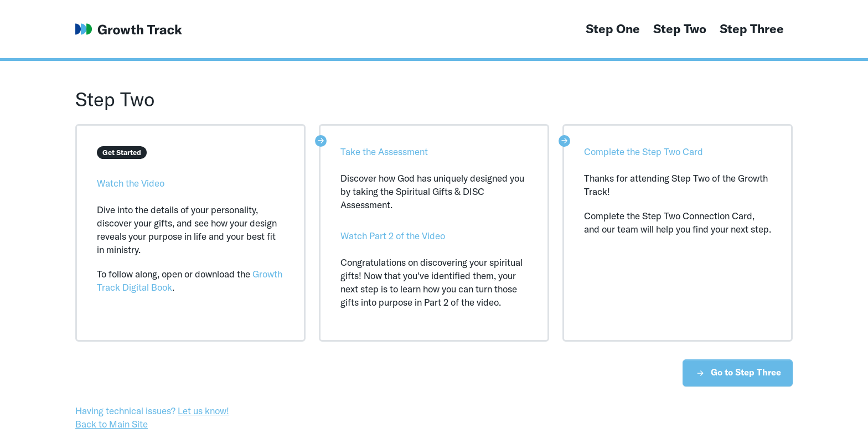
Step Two (680, 29)
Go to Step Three (738, 373)
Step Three (752, 29)
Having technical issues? (152, 411)
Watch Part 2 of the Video (393, 236)
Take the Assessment (384, 151)
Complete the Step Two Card (644, 151)
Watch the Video (131, 183)
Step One (613, 29)
